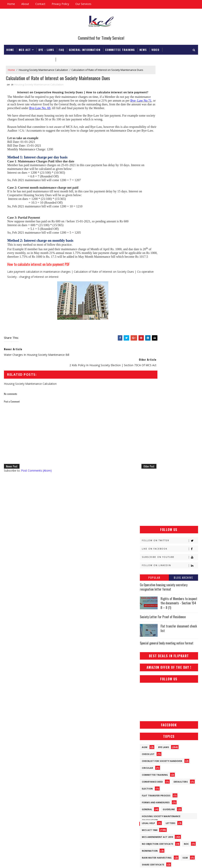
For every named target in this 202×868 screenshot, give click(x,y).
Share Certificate (153, 458)
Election (147, 382)
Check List (148, 347)
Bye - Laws (46, 49)
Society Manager (153, 471)
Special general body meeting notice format (167, 236)
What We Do (171, 492)
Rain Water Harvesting (157, 451)
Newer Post (12, 483)
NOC (186, 437)
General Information (85, 49)
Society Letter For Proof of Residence (163, 210)
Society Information (155, 465)
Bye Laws (164, 340)
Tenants (147, 492)
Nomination (150, 444)
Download (65, 59)
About (25, 4)
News (143, 49)
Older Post (127, 483)
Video (155, 49)
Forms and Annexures (156, 396)
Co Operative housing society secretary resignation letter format (164, 180)
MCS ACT (25, 49)
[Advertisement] (169, 90)
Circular (147, 361)
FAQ (61, 49)
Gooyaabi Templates (59, 861)
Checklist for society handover (162, 354)
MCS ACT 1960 (150, 423)
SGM (185, 451)
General (147, 402)
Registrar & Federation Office (30, 59)
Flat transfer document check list (179, 222)
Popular (154, 171)
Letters (171, 416)
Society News (150, 478)
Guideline (169, 402)
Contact (40, 4)
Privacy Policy (60, 4)
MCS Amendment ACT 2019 (157, 430)
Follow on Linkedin (170, 159)
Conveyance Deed (152, 375)
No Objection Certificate (158, 437)
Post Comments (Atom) (36, 487)
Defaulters (181, 375)
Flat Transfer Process (156, 389)
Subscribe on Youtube (170, 150)
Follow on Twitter (170, 134)
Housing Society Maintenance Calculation (43, 70)
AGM (145, 340)
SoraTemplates (24, 861)
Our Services (83, 4)
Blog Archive (183, 171)
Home (11, 4)
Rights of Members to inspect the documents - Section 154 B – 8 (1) (179, 196)
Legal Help (148, 416)
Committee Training (120, 49)
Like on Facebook (170, 142)
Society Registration (156, 485)
